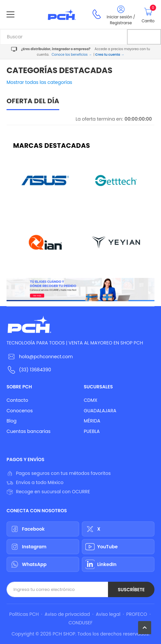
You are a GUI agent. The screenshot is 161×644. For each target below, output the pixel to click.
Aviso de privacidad (67, 614)
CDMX (90, 400)
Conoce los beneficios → (72, 55)
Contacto (17, 400)
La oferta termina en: (99, 119)
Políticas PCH (24, 614)
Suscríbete (131, 590)
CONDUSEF (80, 623)
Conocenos (20, 411)
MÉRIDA (92, 421)
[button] (145, 628)
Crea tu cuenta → (110, 55)
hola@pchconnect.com (46, 357)
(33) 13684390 (35, 370)
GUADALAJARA (100, 411)
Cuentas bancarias (28, 431)
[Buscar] (144, 37)
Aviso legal (108, 614)
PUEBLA (92, 431)
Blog (11, 421)
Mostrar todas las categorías (39, 82)
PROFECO (137, 614)
